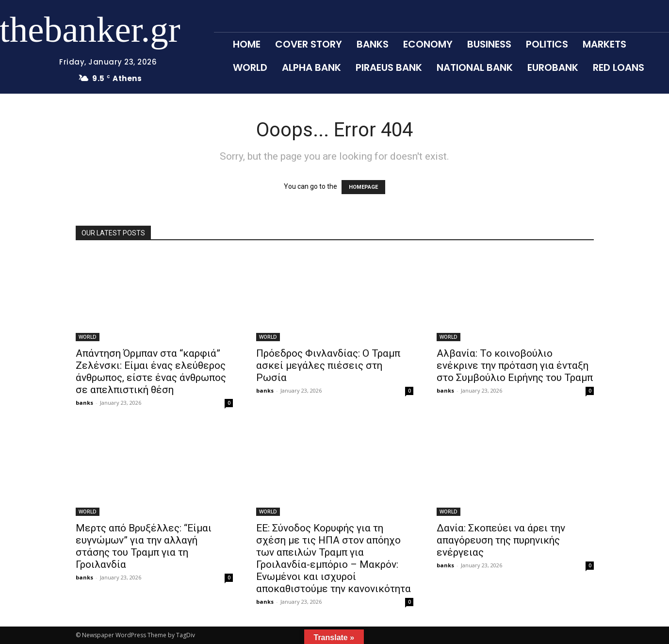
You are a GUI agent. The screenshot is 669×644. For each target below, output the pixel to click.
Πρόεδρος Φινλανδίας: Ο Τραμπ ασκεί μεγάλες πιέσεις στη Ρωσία (328, 365)
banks (84, 403)
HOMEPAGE (363, 187)
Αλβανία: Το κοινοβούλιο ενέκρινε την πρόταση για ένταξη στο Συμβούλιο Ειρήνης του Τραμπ (515, 365)
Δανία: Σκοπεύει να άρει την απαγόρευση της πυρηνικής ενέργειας (501, 540)
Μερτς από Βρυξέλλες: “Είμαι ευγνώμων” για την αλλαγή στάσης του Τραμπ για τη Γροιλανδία (144, 546)
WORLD (88, 337)
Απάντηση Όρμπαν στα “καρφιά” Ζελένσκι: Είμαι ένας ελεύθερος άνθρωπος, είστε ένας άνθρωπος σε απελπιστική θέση (151, 372)
